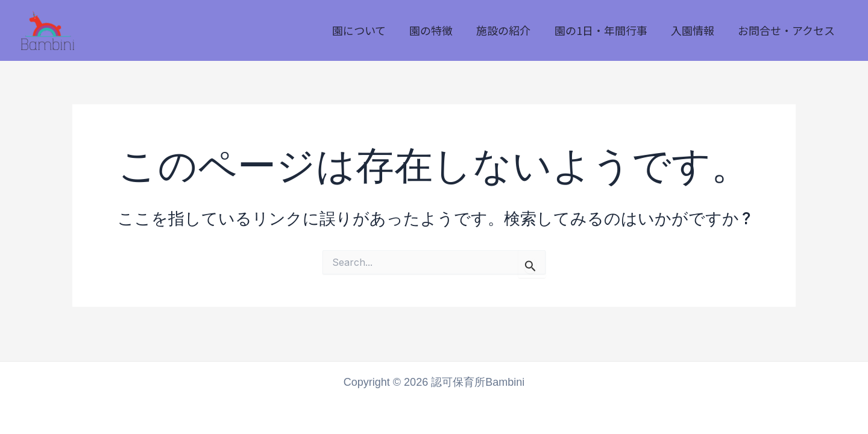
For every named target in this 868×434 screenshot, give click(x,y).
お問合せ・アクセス (788, 30)
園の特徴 (440, 30)
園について (370, 30)
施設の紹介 (511, 30)
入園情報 (696, 30)
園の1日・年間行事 (606, 30)
